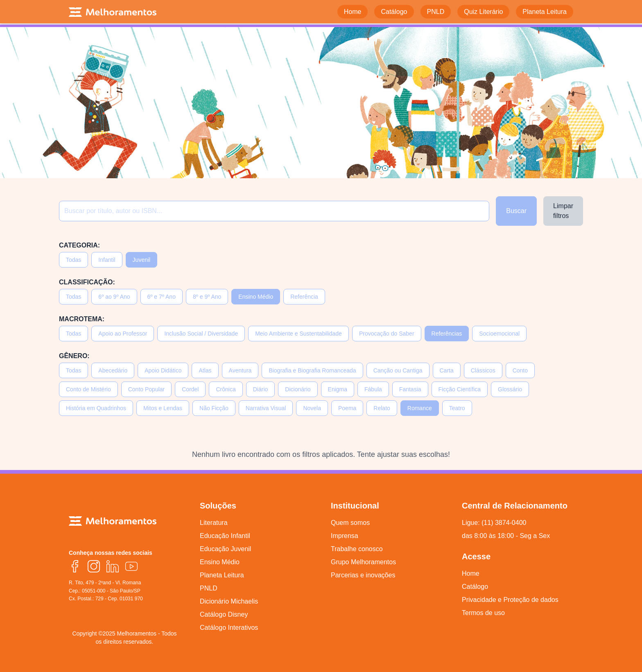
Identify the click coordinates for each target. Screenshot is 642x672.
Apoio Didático (163, 370)
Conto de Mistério (88, 389)
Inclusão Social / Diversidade (201, 334)
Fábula (373, 389)
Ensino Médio (256, 297)
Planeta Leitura (222, 575)
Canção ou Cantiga (398, 370)
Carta (447, 370)
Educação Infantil (225, 536)
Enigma (338, 389)
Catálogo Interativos (229, 628)
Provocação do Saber (387, 334)
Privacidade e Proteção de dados (510, 600)
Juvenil (142, 260)
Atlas (205, 370)
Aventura (240, 370)
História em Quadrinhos (96, 408)
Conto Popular (147, 389)
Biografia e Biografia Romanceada (312, 370)
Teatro (457, 408)
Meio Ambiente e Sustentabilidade (298, 334)
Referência (304, 297)
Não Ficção (214, 408)
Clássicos (483, 370)
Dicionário (298, 389)
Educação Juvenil (225, 549)
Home (471, 573)
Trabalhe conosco (357, 549)
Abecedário (113, 370)
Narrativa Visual (266, 408)
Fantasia (410, 389)
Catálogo (475, 587)
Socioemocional (499, 334)
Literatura (214, 523)
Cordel (190, 389)
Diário (261, 389)
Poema (347, 408)
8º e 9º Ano (207, 297)
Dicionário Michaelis (229, 601)
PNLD (209, 588)
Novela (312, 408)
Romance (420, 408)
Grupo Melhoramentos (363, 562)
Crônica (226, 389)
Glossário (510, 389)
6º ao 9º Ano (114, 297)
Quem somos (350, 523)
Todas (73, 260)
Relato (382, 408)
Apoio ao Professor (123, 334)
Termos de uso (483, 613)
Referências (447, 334)
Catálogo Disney (224, 614)
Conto (520, 370)
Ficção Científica (460, 389)
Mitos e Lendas (163, 408)
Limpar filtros (563, 211)
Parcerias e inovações (363, 575)
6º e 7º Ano (162, 297)
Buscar (516, 211)
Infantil (107, 260)
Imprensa (345, 536)
